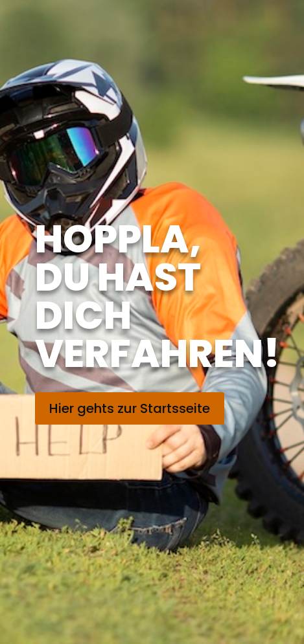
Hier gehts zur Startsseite (130, 408)
